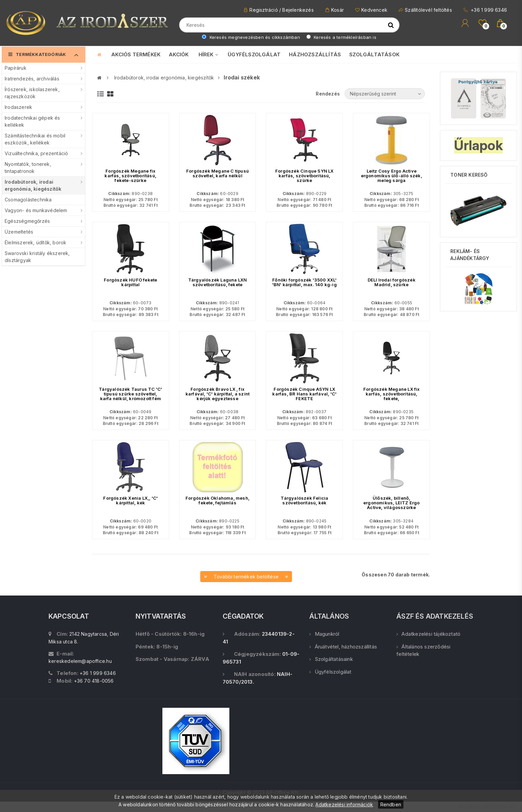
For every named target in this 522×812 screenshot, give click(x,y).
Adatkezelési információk (344, 804)
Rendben (391, 804)
